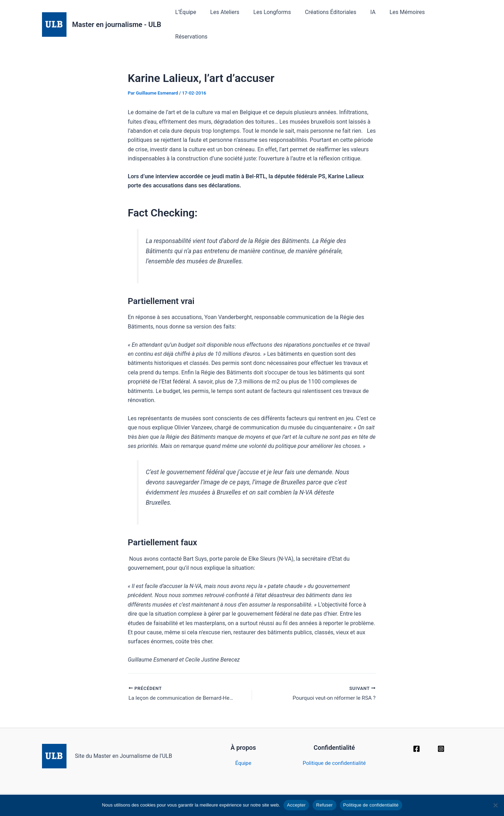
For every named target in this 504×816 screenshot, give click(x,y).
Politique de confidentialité (334, 750)
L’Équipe (188, 18)
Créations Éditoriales (324, 18)
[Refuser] (495, 805)
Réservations (440, 18)
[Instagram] (441, 736)
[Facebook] (416, 736)
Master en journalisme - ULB (117, 18)
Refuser (324, 805)
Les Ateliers (224, 18)
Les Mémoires (395, 18)
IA (364, 18)
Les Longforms (269, 18)
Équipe (243, 750)
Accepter (296, 805)
